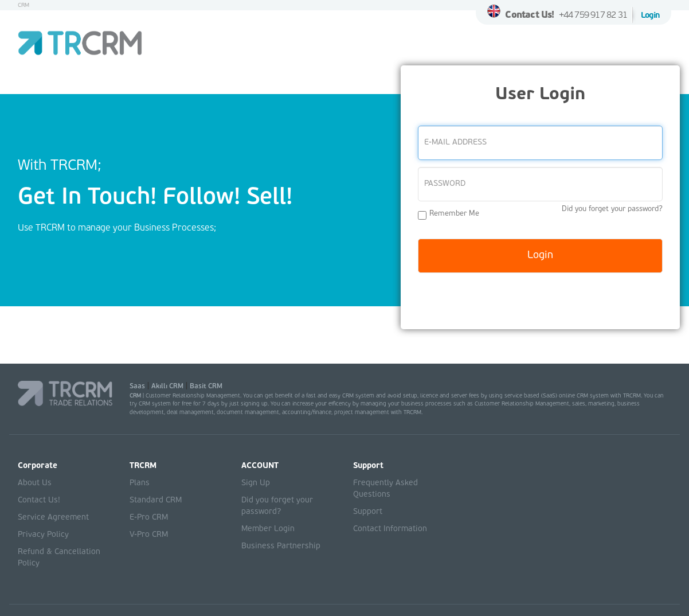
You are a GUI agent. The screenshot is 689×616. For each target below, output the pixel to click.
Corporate (38, 466)
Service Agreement (53, 518)
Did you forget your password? (612, 209)
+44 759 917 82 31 (593, 15)
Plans (140, 483)
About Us (35, 483)
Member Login (268, 529)
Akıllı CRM (167, 387)
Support (368, 466)
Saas (137, 387)
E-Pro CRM (149, 518)
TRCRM (143, 466)
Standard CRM (156, 500)
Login (650, 16)
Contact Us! (529, 15)
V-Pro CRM (149, 535)
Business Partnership (281, 546)
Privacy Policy (43, 535)
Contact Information (390, 529)
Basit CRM (206, 387)
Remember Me (449, 215)
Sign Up (256, 483)
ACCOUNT (260, 466)
